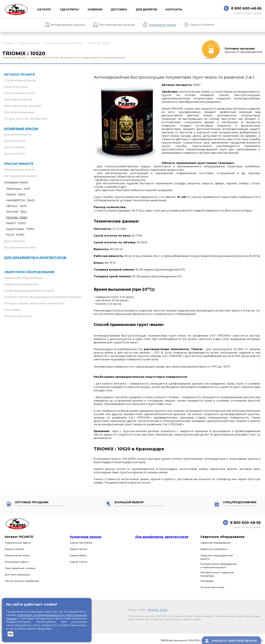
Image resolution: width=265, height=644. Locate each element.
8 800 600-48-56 (246, 8)
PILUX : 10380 (15, 235)
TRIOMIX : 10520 (99, 43)
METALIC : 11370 (16, 206)
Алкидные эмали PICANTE (65, 43)
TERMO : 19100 (16, 194)
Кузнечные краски (21, 129)
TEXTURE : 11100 (16, 212)
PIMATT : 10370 (16, 223)
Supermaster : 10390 (20, 229)
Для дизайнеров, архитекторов (162, 537)
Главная (8, 43)
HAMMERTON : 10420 (20, 200)
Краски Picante (30, 43)
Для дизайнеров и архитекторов (35, 258)
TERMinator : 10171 (18, 189)
